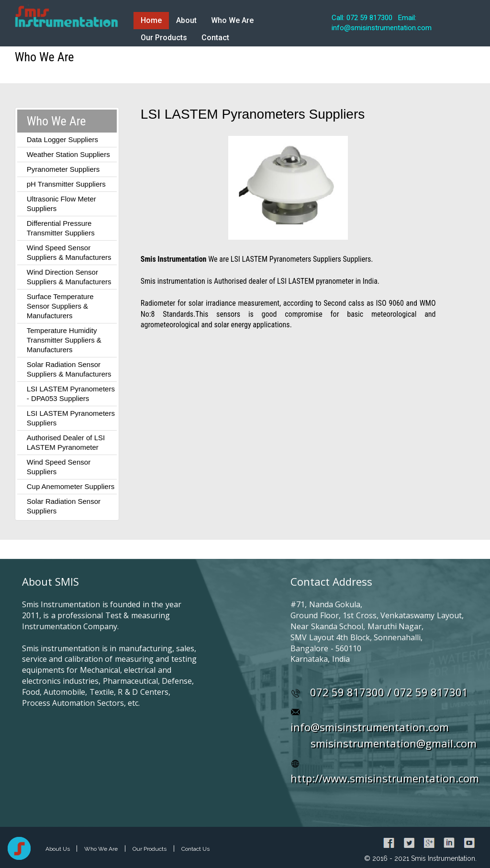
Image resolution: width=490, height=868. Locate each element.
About (186, 20)
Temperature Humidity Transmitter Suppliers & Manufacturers (64, 340)
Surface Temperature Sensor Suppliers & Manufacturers (60, 306)
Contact (215, 38)
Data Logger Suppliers (62, 139)
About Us (58, 849)
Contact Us (195, 849)
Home (151, 20)
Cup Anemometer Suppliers (71, 486)
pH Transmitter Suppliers (66, 184)
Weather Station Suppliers (68, 154)
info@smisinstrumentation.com (370, 727)
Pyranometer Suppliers (63, 169)
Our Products (164, 38)
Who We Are (232, 20)
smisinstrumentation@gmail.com (394, 743)
